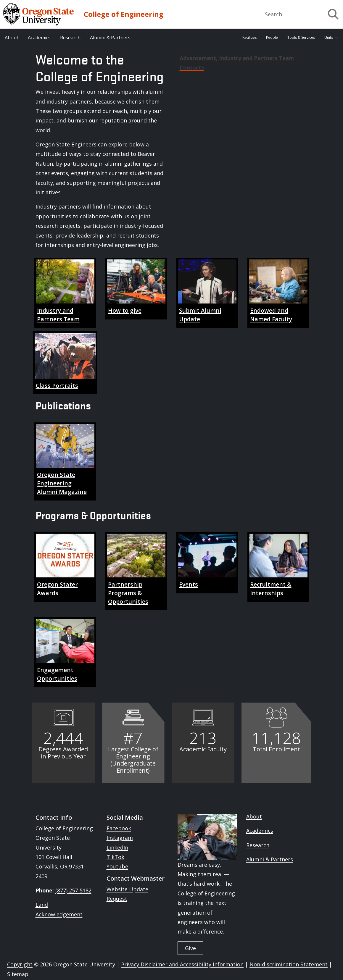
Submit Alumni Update (200, 315)
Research (258, 845)
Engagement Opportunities (57, 674)
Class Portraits (57, 386)
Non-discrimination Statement (289, 964)
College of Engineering (124, 14)
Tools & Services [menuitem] (301, 37)
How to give (125, 310)
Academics (260, 831)
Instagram (120, 838)
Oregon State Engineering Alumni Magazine (62, 483)
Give (190, 948)
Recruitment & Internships (271, 589)
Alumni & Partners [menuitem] (110, 38)
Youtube (117, 866)
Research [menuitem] (70, 38)
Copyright (20, 964)
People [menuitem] (272, 37)
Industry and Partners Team (58, 315)
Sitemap (18, 974)
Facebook (119, 828)
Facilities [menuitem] (249, 37)
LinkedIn (117, 847)
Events (189, 584)
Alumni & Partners (270, 859)
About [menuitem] (12, 38)
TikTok (115, 857)
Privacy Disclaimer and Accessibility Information (182, 964)
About (254, 816)
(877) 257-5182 (73, 890)
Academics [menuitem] (39, 38)
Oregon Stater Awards (57, 589)
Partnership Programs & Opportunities (128, 593)
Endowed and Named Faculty (271, 315)
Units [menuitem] (329, 37)
